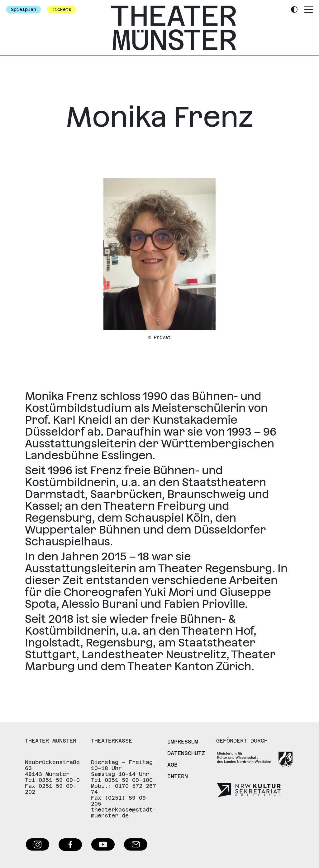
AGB (172, 765)
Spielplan (24, 9)
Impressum (183, 742)
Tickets (62, 9)
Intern (178, 776)
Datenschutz (186, 753)
